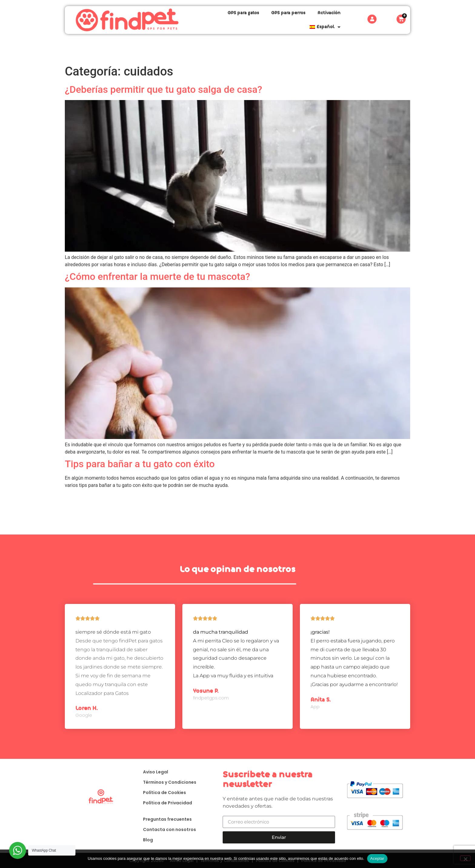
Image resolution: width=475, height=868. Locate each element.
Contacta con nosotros (166, 830)
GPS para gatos (206, 20)
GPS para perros (251, 20)
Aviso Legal (153, 772)
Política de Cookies (161, 793)
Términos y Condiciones (167, 783)
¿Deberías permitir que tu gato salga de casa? (163, 89)
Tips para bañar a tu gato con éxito (140, 463)
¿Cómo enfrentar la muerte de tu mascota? (157, 276)
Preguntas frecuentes (164, 819)
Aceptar (377, 858)
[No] (465, 858)
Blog (145, 840)
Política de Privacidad (164, 803)
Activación (292, 20)
